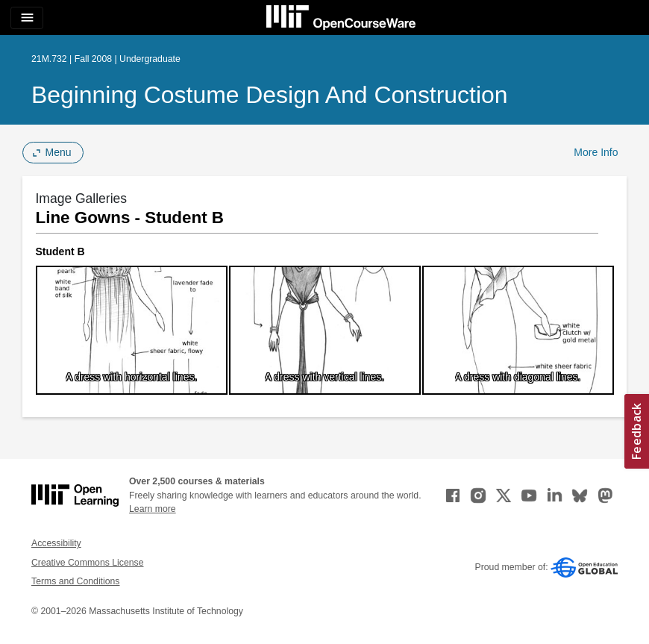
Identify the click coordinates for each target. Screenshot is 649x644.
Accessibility (56, 543)
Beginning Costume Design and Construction (270, 95)
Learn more (153, 509)
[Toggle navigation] (27, 18)
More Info (596, 152)
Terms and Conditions (75, 581)
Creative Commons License (87, 563)
